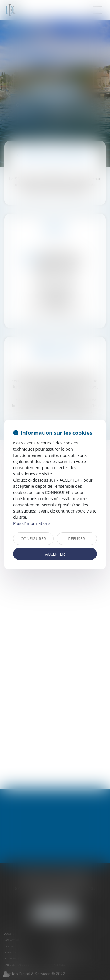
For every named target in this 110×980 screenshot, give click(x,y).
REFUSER (77, 539)
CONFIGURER (33, 539)
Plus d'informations (32, 523)
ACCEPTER (55, 554)
